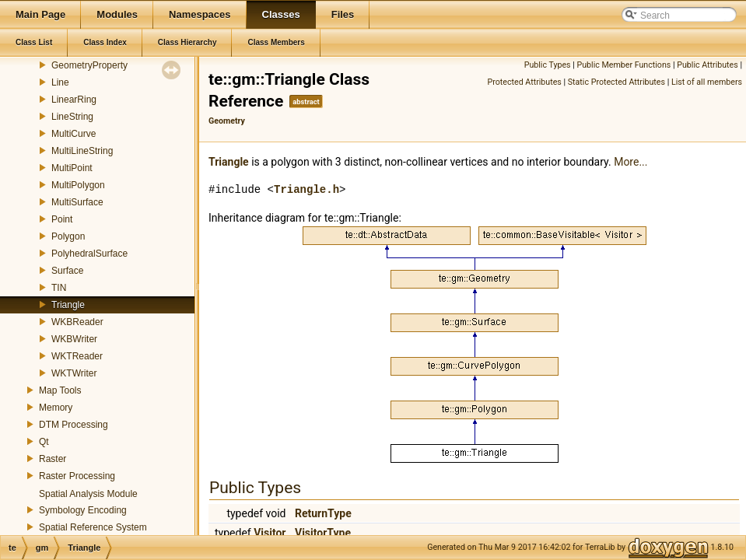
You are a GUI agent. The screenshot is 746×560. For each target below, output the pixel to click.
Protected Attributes (525, 82)
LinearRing (74, 100)
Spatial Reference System (93, 527)
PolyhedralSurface (89, 254)
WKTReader (77, 356)
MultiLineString (82, 151)
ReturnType (323, 513)
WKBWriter (74, 339)
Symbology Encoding (83, 510)
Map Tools (60, 390)
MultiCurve (74, 134)
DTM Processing (74, 425)
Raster (53, 459)
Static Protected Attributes (616, 82)
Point (62, 219)
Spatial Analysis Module (88, 494)
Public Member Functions (624, 65)
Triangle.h (306, 189)
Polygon (68, 236)
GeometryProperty (89, 65)
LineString (72, 117)
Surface (67, 271)
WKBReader (77, 322)
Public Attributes (707, 65)
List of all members (707, 82)
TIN (59, 288)
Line (60, 82)
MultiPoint (72, 168)
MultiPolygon (78, 185)
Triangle (68, 305)
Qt (44, 442)
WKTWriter (74, 373)
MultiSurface (77, 202)
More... (630, 162)
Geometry (227, 121)
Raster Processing (77, 476)
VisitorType (323, 533)
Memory (56, 408)
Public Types (548, 65)
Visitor (270, 533)
